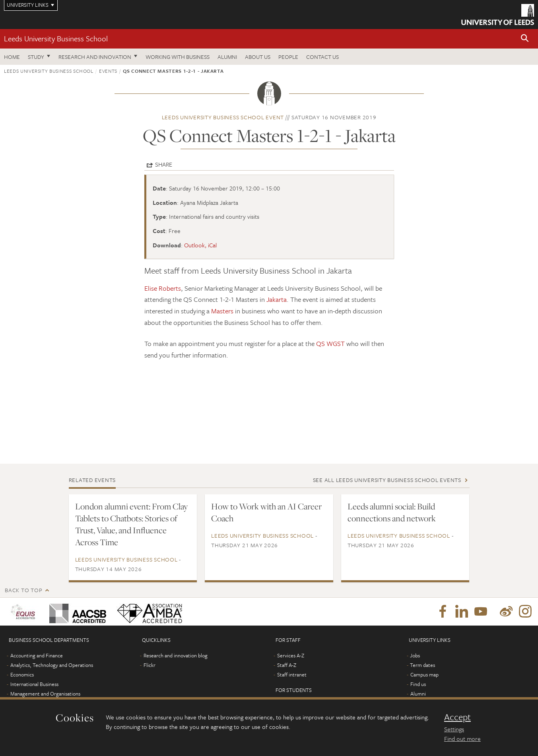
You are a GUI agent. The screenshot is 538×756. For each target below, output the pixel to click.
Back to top (23, 590)
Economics (22, 674)
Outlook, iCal (200, 245)
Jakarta (277, 299)
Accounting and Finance (37, 655)
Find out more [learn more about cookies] (462, 739)
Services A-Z (291, 655)
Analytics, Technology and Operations (52, 665)
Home (12, 57)
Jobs (415, 655)
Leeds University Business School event (223, 117)
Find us (418, 684)
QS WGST (330, 343)
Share (164, 164)
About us (258, 57)
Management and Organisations (45, 694)
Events (108, 71)
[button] (525, 39)
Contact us (322, 57)
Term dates (422, 665)
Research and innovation (95, 57)
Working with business (178, 57)
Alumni (227, 57)
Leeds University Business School (56, 38)
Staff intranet (292, 674)
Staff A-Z (287, 665)
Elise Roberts (163, 288)
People (288, 57)
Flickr (150, 665)
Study (36, 57)
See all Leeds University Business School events (387, 480)
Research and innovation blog (176, 655)
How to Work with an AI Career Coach (266, 512)
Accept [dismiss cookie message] (457, 717)
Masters (222, 311)
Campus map (424, 674)
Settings (454, 729)
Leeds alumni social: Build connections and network (392, 512)
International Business (34, 684)
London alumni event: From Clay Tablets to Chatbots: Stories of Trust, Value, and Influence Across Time (131, 524)
